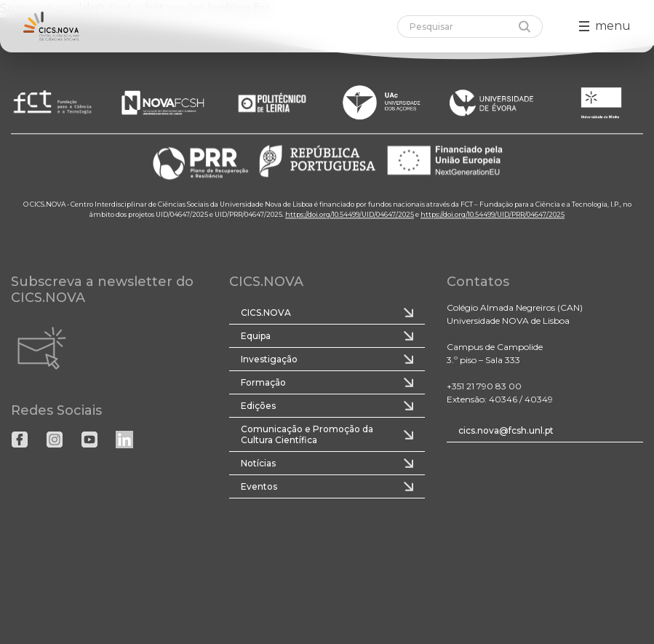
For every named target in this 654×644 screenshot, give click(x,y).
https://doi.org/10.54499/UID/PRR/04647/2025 (493, 214)
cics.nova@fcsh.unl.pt (506, 430)
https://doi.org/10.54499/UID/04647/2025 (350, 214)
